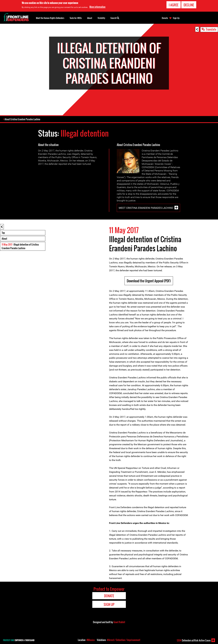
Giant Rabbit (119, 622)
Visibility (101, 18)
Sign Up (176, 18)
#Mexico (91, 640)
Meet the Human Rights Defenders (50, 18)
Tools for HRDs (76, 18)
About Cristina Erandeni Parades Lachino (23, 120)
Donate (165, 18)
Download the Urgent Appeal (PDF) (149, 281)
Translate (211, 29)
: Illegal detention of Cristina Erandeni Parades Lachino (20, 247)
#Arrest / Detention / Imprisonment (124, 640)
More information (97, 7)
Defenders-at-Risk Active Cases (194, 640)
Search (115, 18)
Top (3, 233)
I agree (174, 5)
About (4, 239)
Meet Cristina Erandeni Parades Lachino (146, 208)
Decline (189, 5)
